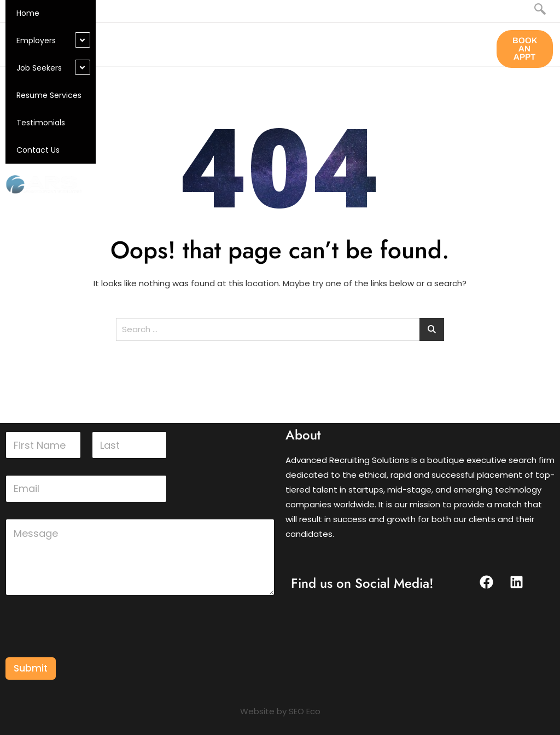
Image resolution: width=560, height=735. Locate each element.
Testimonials (41, 123)
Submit (31, 668)
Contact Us (38, 150)
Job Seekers (39, 68)
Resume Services (49, 95)
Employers (36, 40)
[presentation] (89, 650)
